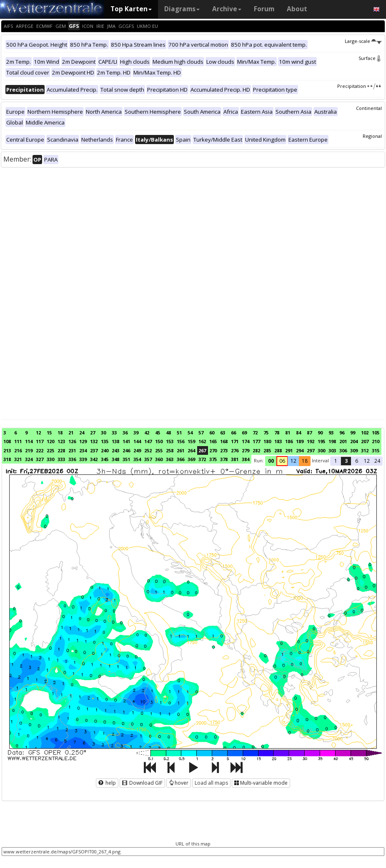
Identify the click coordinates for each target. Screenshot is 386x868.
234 (83, 450)
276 (235, 450)
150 (159, 441)
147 (148, 441)
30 (103, 433)
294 (300, 450)
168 (224, 441)
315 (376, 450)
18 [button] (305, 461)
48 (168, 433)
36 (125, 433)
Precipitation (360, 86)
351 (126, 459)
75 (266, 433)
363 (170, 459)
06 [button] (282, 461)
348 (115, 459)
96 (342, 433)
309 (354, 450)
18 (60, 433)
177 (256, 441)
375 (213, 459)
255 (159, 450)
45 (158, 433)
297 (311, 450)
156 (180, 441)
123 (61, 441)
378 (224, 459)
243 (115, 450)
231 (72, 450)
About (297, 9)
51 (179, 433)
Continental (369, 108)
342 (94, 459)
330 (50, 459)
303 (332, 450)
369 (191, 459)
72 (255, 433)
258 (170, 450)
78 (277, 433)
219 (29, 450)
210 (376, 441)
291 (289, 450)
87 (309, 433)
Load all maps (211, 783)
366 (180, 459)
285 (267, 450)
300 (321, 450)
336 (72, 459)
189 (300, 441)
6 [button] (357, 461)
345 (105, 459)
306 (343, 450)
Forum (264, 9)
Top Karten (131, 9)
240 (105, 450)
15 (49, 433)
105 (376, 433)
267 (202, 450)
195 (321, 441)
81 (288, 433)
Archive (227, 9)
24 (82, 433)
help (107, 783)
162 (202, 441)
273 (224, 450)
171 (235, 441)
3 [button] (346, 461)
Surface (370, 58)
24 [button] (377, 461)
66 (233, 433)
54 (190, 433)
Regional (372, 136)
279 (246, 450)
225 (50, 450)
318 (7, 459)
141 (126, 441)
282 (256, 450)
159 (191, 441)
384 (246, 459)
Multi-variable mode (261, 783)
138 (115, 441)
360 (159, 459)
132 (94, 441)
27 (93, 433)
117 (40, 441)
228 (61, 450)
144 (137, 441)
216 (18, 450)
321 (18, 459)
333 (61, 459)
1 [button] (336, 461)
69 (244, 433)
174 (246, 441)
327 (40, 459)
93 (331, 433)
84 (298, 433)
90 (320, 433)
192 (311, 441)
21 (71, 433)
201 (343, 441)
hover (179, 783)
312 (365, 450)
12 (38, 433)
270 (213, 450)
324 (29, 459)
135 (105, 441)
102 (365, 433)
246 (126, 450)
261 (180, 450)
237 (94, 450)
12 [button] (293, 461)
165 (213, 441)
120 (50, 441)
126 (72, 441)
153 (170, 441)
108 (7, 441)
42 (147, 433)
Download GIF (142, 783)
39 (136, 433)
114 (29, 441)
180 (267, 441)
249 (137, 450)
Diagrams (182, 9)
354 (137, 459)
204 (354, 441)
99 (353, 433)
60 (212, 433)
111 (18, 441)
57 (201, 433)
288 (278, 450)
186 (289, 441)
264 (191, 450)
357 (148, 459)
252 (148, 450)
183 (278, 441)
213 (7, 450)
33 (114, 433)
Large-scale (363, 41)
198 (332, 441)
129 (83, 441)
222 (40, 450)
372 (202, 459)
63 (223, 433)
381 (235, 459)
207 (365, 441)
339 (83, 459)
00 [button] (271, 461)
